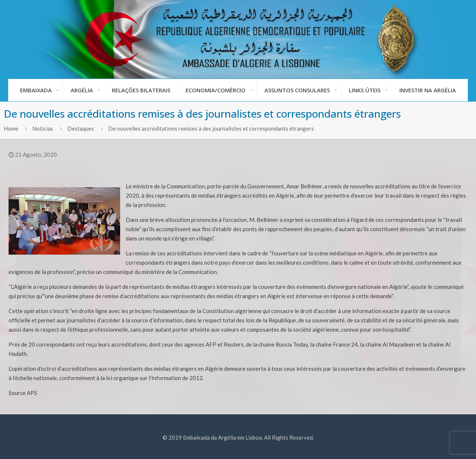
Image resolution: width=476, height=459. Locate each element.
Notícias (43, 128)
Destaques (81, 128)
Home (11, 128)
